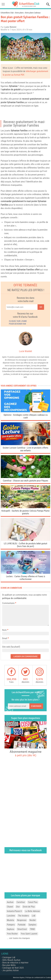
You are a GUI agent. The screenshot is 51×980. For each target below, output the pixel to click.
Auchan (10, 902)
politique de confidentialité (14, 598)
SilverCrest (22, 929)
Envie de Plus (29, 907)
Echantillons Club (7, 13)
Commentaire (9, 603)
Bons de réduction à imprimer (15, 963)
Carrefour (21, 902)
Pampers (11, 925)
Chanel (10, 907)
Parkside (22, 925)
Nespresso (22, 920)
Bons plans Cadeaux (33, 13)
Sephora (11, 929)
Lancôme (11, 916)
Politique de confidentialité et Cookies (38, 978)
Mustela (10, 920)
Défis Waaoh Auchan (11, 960)
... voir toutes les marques (18, 938)
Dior (18, 907)
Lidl (34, 916)
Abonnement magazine (26, 753)
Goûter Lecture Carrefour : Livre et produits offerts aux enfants (26, 449)
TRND (32, 929)
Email (5, 638)
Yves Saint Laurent (29, 934)
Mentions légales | (19, 978)
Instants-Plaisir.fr (14, 911)
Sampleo (32, 925)
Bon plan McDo (9, 965)
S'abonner (36, 706)
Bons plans (19, 13)
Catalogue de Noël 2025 (13, 968)
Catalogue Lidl (9, 957)
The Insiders (23, 916)
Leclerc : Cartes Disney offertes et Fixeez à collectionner (26, 578)
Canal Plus (33, 902)
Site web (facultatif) (11, 647)
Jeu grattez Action (11, 970)
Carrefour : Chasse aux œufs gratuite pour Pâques (26, 481)
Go (41, 307)
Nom (4, 630)
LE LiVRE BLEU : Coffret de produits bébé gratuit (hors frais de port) (26, 545)
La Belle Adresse (32, 911)
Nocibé (33, 920)
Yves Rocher (12, 934)
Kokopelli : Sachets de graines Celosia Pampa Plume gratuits (26, 512)
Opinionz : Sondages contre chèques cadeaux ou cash (26, 416)
